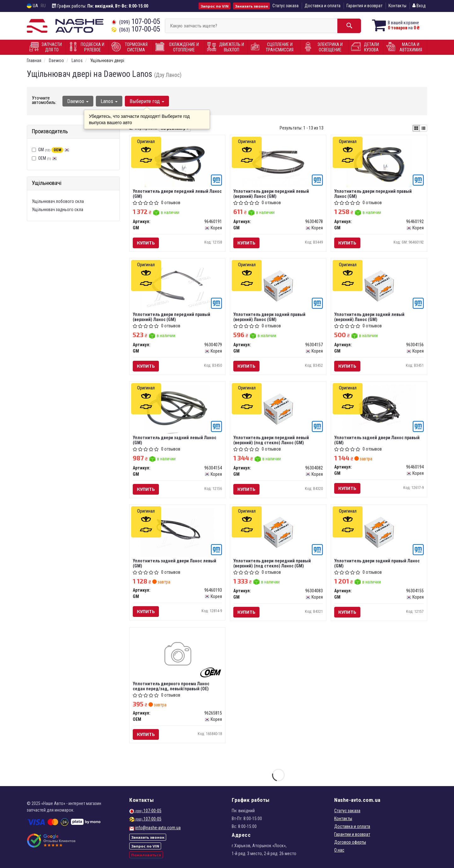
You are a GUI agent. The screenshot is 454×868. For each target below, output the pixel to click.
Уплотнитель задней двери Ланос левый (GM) (175, 563)
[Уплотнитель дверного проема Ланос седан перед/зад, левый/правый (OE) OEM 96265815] (177, 655)
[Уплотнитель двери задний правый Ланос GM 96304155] (379, 532)
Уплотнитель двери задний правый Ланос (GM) (377, 563)
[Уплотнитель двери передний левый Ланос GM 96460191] (177, 162)
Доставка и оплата (323, 6)
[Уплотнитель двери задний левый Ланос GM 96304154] (177, 409)
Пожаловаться (146, 855)
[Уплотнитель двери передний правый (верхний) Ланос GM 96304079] (177, 285)
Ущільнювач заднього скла (58, 210)
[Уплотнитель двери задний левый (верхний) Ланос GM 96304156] (379, 285)
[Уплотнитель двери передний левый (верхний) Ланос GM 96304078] (278, 162)
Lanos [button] (109, 101)
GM (54, 150)
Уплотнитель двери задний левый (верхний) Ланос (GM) (369, 317)
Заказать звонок (251, 6)
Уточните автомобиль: (44, 100)
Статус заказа (285, 6)
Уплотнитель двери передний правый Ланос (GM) (373, 194)
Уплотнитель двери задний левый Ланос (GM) (175, 440)
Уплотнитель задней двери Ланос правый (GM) (377, 440)
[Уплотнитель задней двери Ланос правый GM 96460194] (379, 409)
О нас (339, 850)
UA (32, 6)
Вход (419, 6)
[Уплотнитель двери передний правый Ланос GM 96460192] (379, 162)
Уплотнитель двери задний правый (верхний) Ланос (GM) (269, 317)
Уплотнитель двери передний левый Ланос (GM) (177, 194)
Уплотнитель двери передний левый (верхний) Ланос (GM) (271, 194)
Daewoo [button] (78, 101)
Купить (146, 243)
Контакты (397, 6)
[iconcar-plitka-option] (416, 128)
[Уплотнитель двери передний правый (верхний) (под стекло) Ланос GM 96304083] (278, 532)
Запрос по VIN (215, 6)
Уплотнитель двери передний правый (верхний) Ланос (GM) (172, 317)
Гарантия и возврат (364, 6)
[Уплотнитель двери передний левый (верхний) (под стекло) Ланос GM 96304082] (278, 409)
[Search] (349, 26)
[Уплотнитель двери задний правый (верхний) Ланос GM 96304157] (278, 285)
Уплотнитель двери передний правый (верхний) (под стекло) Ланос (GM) (272, 563)
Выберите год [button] (147, 101)
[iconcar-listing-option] (423, 128)
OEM (48, 158)
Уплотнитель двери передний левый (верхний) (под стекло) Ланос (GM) (271, 440)
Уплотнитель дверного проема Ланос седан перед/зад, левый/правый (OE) (171, 686)
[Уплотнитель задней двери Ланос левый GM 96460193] (177, 532)
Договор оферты (350, 842)
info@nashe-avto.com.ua (158, 828)
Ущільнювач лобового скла (58, 201)
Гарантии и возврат (352, 834)
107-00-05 (136, 22)
